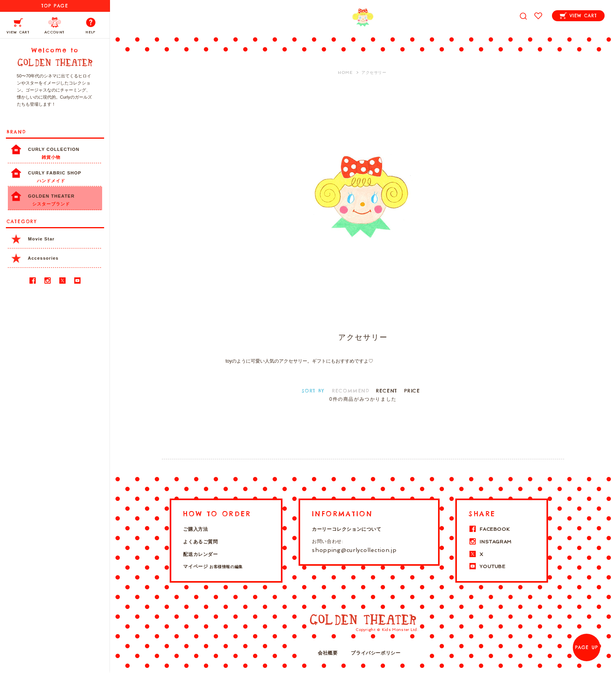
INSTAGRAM (490, 542)
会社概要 (328, 653)
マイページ (213, 567)
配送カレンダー (200, 554)
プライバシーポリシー (376, 653)
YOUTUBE (487, 567)
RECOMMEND (351, 391)
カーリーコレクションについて (346, 529)
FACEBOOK (489, 529)
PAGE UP (587, 647)
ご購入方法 (195, 529)
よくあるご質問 (200, 542)
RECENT (387, 391)
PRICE (412, 391)
